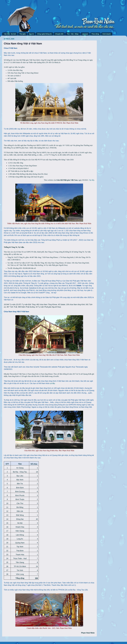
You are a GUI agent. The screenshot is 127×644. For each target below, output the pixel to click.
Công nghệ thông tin (44, 34)
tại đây (52, 383)
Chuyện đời (59, 34)
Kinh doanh (107, 34)
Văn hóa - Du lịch (10, 34)
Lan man (85, 34)
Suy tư (31, 34)
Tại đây (92, 180)
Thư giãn (23, 34)
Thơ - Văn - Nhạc (73, 34)
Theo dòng (95, 34)
